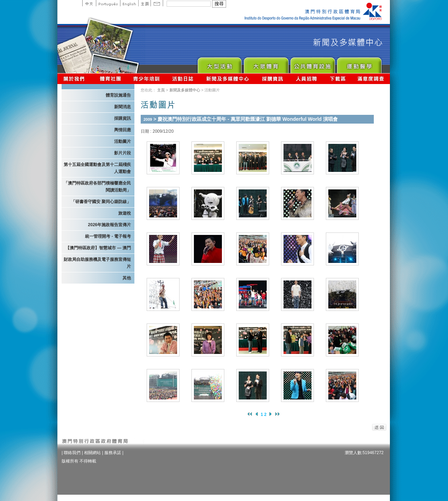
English (129, 3)
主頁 (144, 3)
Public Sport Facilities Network (312, 64)
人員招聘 (306, 79)
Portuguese (108, 3)
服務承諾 (113, 453)
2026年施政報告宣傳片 (109, 225)
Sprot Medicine (359, 64)
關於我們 (75, 79)
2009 (148, 119)
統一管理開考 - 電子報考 (108, 236)
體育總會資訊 (110, 79)
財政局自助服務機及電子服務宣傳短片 (97, 263)
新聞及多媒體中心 (228, 79)
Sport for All (266, 64)
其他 (127, 278)
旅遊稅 (125, 213)
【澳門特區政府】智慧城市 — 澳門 (98, 248)
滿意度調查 (371, 79)
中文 (89, 3)
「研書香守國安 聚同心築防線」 (101, 202)
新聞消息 (122, 107)
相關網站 (92, 453)
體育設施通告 (118, 95)
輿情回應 (122, 130)
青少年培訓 (147, 79)
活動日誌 (183, 79)
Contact (157, 3)
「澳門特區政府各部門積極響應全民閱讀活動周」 (97, 187)
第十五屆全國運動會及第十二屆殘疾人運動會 (97, 168)
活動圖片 (122, 141)
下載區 (338, 79)
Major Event (219, 64)
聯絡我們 (72, 453)
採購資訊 (272, 79)
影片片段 (122, 153)
